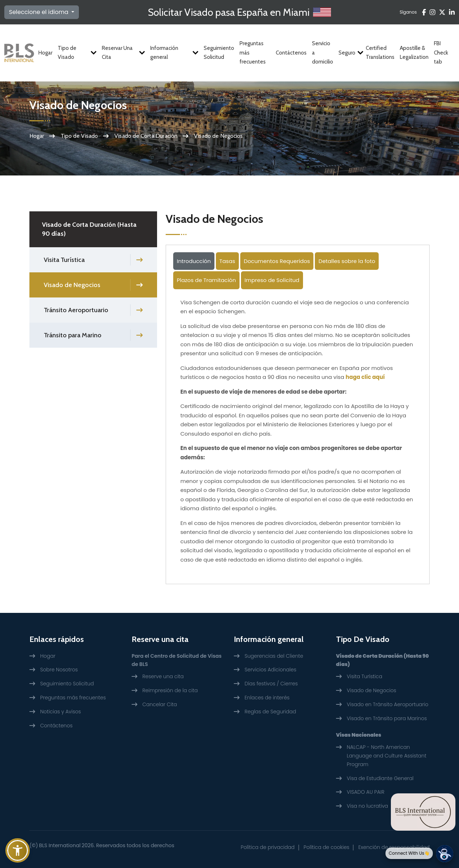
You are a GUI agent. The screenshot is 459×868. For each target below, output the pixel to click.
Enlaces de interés (267, 698)
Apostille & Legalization (414, 53)
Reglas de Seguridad (270, 712)
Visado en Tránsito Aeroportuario (387, 704)
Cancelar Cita (160, 704)
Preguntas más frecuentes (253, 53)
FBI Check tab (441, 53)
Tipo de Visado (77, 53)
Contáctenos (291, 53)
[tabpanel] (298, 434)
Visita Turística (64, 260)
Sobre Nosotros (59, 670)
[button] (18, 850)
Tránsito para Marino (73, 335)
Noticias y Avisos (61, 712)
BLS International (60, 845)
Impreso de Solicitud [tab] (272, 280)
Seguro (349, 53)
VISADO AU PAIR (366, 792)
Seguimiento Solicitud (219, 53)
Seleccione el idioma (39, 12)
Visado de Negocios (72, 285)
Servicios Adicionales (270, 670)
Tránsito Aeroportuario (76, 310)
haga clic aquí (365, 377)
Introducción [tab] (194, 261)
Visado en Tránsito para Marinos (387, 718)
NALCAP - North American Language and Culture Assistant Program (387, 756)
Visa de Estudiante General (380, 778)
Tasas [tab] (227, 261)
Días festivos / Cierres (271, 684)
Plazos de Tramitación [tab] (206, 280)
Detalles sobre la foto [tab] (347, 261)
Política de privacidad (268, 847)
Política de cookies (327, 847)
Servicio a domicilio (323, 53)
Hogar (45, 53)
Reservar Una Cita (124, 53)
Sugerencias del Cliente (274, 656)
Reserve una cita (163, 676)
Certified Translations (380, 53)
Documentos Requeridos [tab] (277, 261)
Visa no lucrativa (367, 806)
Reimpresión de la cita (170, 690)
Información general (174, 53)
